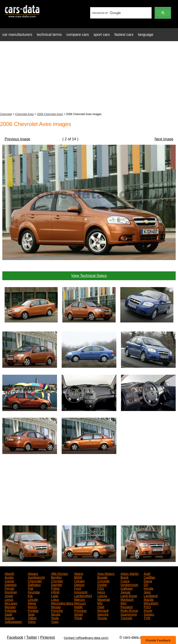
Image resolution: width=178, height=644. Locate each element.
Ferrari (9, 588)
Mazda (149, 599)
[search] (120, 13)
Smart (78, 614)
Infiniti (55, 592)
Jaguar (126, 592)
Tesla (55, 618)
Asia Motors (106, 573)
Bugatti (102, 577)
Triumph (126, 618)
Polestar (11, 610)
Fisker (55, 588)
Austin (9, 577)
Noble (78, 607)
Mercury (80, 603)
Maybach (127, 599)
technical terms (49, 35)
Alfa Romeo (59, 573)
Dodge (102, 584)
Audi (147, 573)
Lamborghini (83, 595)
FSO (101, 588)
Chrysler (57, 581)
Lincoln (33, 599)
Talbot (32, 618)
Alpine (79, 573)
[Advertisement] (89, 77)
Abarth (9, 573)
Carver (10, 581)
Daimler (57, 584)
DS (146, 584)
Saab (8, 614)
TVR (147, 618)
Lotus (55, 599)
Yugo (55, 621)
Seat (31, 614)
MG (100, 603)
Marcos (79, 599)
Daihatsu (34, 584)
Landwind (151, 595)
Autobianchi (36, 577)
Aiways (33, 573)
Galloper (127, 588)
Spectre (103, 614)
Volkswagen (13, 621)
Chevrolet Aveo (24, 114)
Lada (55, 595)
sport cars (102, 35)
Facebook (15, 637)
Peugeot (127, 607)
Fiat (30, 588)
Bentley (56, 577)
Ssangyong (129, 614)
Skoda (56, 614)
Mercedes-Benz (62, 603)
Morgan (10, 607)
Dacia (148, 581)
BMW (78, 577)
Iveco (101, 592)
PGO (147, 607)
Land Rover (129, 595)
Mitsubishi (151, 603)
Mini (124, 603)
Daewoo (11, 584)
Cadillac (149, 577)
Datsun (79, 584)
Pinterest (47, 637)
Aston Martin (130, 573)
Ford (78, 588)
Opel (101, 607)
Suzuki (10, 618)
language (146, 35)
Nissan (56, 607)
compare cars (78, 35)
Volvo (32, 621)
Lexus (9, 599)
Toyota (102, 618)
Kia (30, 595)
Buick (124, 577)
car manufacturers (17, 35)
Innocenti (81, 592)
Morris (32, 607)
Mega (32, 603)
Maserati (104, 599)
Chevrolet (6, 114)
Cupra (125, 581)
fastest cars (124, 35)
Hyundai (34, 592)
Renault (103, 610)
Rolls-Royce (129, 610)
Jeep (147, 592)
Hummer (11, 592)
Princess (80, 610)
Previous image (17, 139)
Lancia (102, 595)
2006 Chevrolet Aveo (50, 114)
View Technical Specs (89, 276)
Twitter (32, 637)
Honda (148, 588)
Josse (9, 595)
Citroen (79, 581)
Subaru (149, 614)
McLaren (11, 603)
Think (78, 618)
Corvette (103, 581)
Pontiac (33, 610)
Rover (148, 610)
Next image (164, 139)
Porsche (57, 610)
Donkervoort (129, 584)
